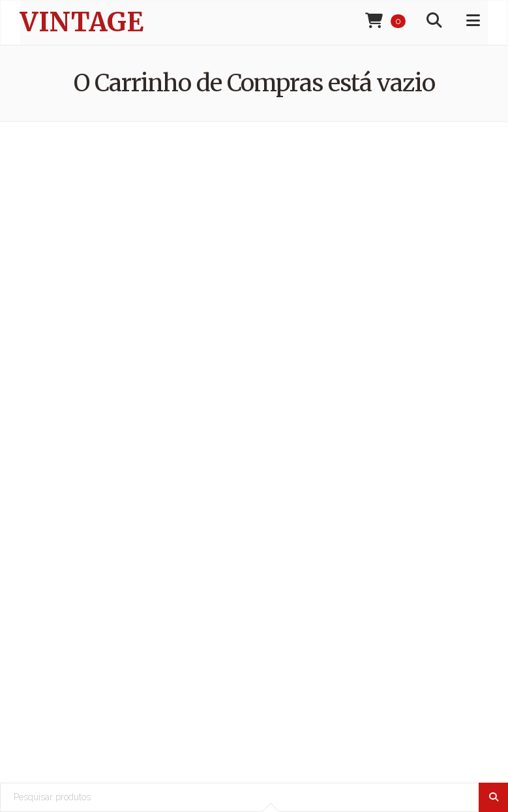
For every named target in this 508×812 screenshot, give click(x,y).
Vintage (82, 22)
